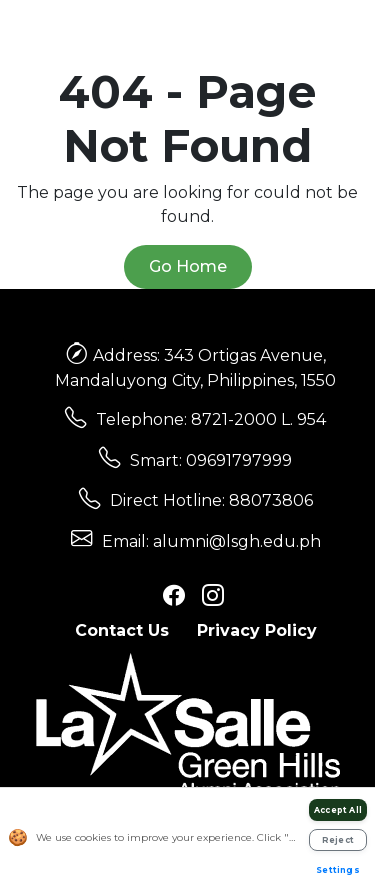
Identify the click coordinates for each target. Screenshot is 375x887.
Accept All (338, 810)
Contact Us (122, 630)
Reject (338, 840)
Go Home (188, 266)
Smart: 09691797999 (211, 460)
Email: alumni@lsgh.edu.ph (211, 541)
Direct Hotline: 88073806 (211, 500)
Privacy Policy (257, 630)
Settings (338, 870)
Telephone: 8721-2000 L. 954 (211, 419)
